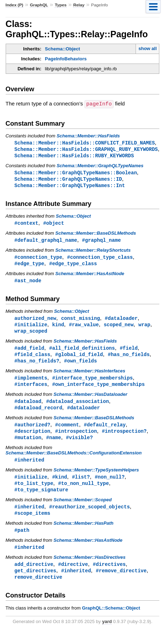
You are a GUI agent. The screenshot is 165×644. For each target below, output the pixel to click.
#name (54, 445)
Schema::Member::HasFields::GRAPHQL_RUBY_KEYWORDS (86, 149)
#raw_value (84, 329)
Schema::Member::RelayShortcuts (93, 253)
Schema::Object (63, 49)
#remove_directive (121, 582)
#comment (67, 432)
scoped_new (119, 329)
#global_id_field (79, 359)
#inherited (29, 468)
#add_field (29, 353)
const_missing (80, 322)
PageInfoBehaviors (66, 59)
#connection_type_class (100, 260)
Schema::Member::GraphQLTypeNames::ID (68, 180)
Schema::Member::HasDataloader (90, 401)
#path (22, 541)
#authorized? (32, 432)
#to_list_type (34, 492)
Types (60, 5)
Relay (79, 5)
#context (26, 225)
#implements (31, 384)
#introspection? (124, 439)
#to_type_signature (42, 499)
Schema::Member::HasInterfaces (89, 376)
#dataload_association (78, 408)
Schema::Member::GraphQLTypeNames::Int (70, 187)
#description (32, 439)
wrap (144, 329)
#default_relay (105, 432)
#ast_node (28, 284)
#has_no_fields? (37, 366)
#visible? (79, 445)
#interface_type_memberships (92, 384)
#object (54, 225)
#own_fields (81, 366)
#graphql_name (101, 242)
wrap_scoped (31, 335)
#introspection (76, 439)
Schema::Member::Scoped (83, 509)
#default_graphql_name (46, 242)
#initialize (31, 329)
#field (129, 353)
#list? (81, 485)
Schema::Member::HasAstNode (90, 277)
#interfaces (31, 390)
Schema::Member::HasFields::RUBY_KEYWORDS (74, 156)
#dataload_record (38, 414)
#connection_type (38, 260)
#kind (60, 485)
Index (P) (15, 5)
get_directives (35, 582)
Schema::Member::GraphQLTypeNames (100, 166)
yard (107, 634)
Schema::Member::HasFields (88, 135)
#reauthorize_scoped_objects (89, 516)
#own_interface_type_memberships (98, 390)
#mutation (28, 445)
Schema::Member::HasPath (84, 533)
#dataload (28, 408)
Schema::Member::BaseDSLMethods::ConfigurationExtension (74, 461)
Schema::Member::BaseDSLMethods (96, 235)
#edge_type (29, 266)
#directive (73, 575)
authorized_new (35, 322)
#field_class (32, 359)
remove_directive (38, 589)
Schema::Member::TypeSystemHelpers (96, 478)
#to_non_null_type (84, 492)
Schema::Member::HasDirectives (90, 568)
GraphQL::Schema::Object (111, 620)
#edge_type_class (73, 266)
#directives (109, 575)
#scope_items (32, 523)
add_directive (34, 575)
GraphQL (39, 5)
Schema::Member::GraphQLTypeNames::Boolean (76, 173)
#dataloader (121, 322)
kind (58, 329)
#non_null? (110, 485)
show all (147, 48)
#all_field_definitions (82, 353)
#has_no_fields (129, 359)
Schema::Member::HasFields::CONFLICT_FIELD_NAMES (85, 143)
